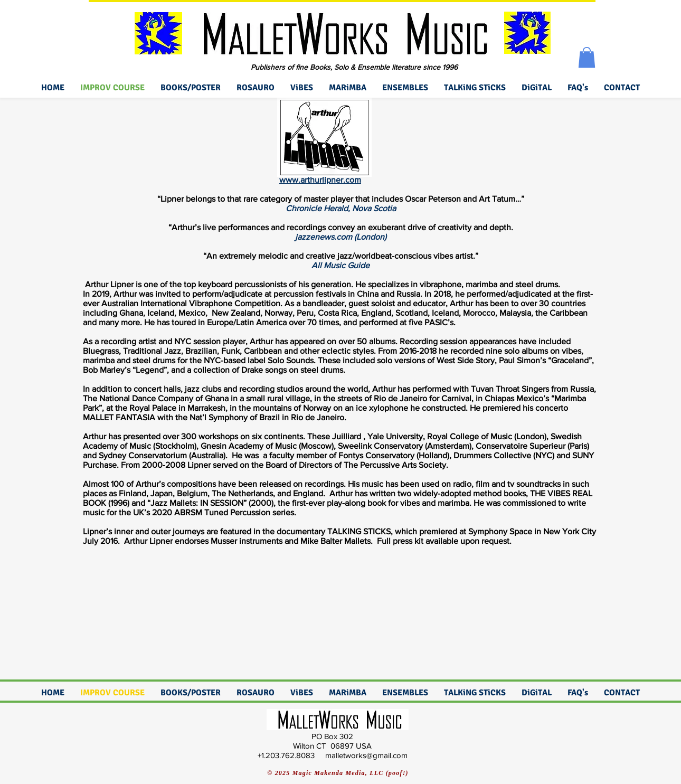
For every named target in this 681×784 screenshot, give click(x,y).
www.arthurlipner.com (320, 180)
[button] (587, 57)
